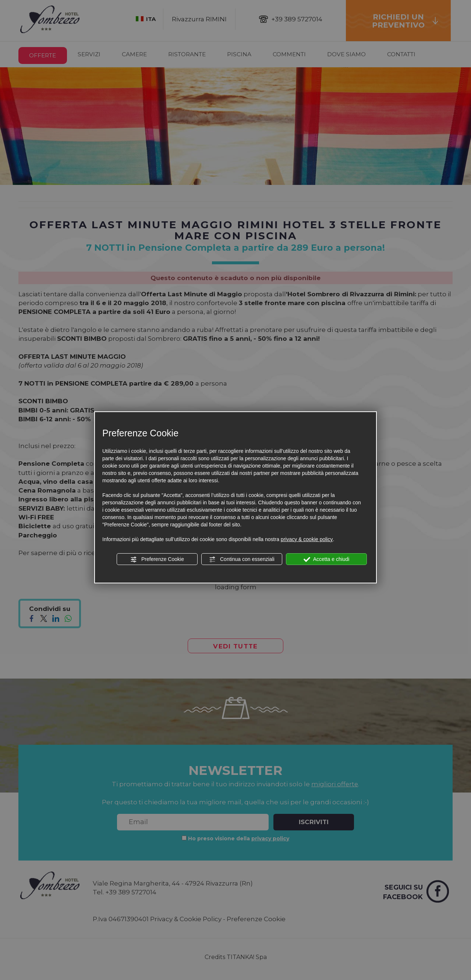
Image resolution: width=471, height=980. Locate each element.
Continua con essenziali (242, 559)
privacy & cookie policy (307, 539)
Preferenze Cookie (157, 559)
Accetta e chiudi (327, 559)
